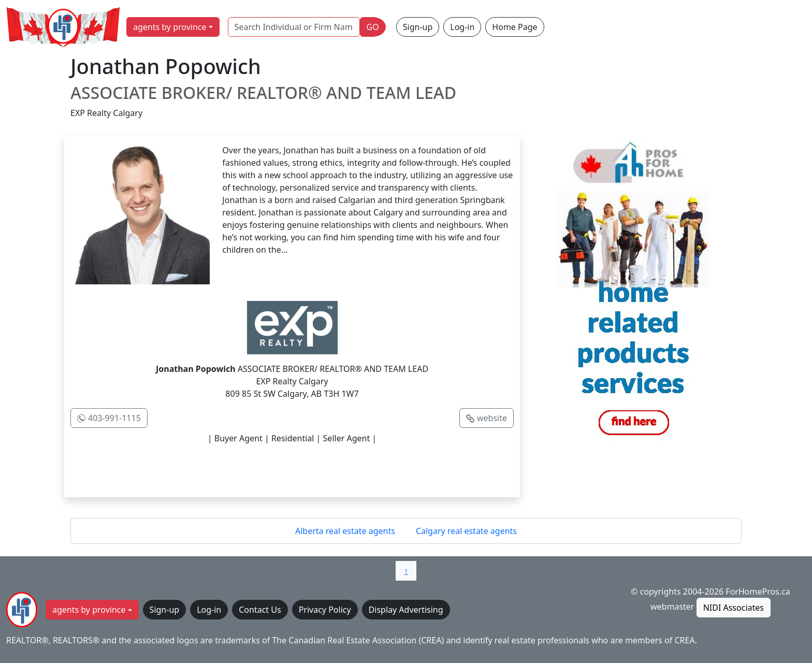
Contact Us (260, 610)
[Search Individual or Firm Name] (294, 27)
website (492, 418)
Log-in (462, 27)
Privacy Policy (325, 610)
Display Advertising (406, 610)
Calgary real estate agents (466, 531)
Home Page (514, 27)
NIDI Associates (734, 608)
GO (373, 27)
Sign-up (418, 27)
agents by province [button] (170, 27)
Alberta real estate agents (345, 531)
